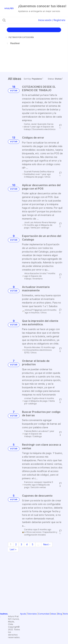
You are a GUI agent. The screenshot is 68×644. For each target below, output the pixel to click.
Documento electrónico (44, 129)
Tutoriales (32, 614)
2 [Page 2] (16, 544)
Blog (60, 614)
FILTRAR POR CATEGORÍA (20, 37)
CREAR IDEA (34, 30)
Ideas (53, 614)
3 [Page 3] (21, 544)
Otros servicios (34, 532)
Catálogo (37, 436)
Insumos (35, 313)
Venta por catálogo (40, 228)
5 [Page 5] (33, 544)
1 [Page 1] (11, 544)
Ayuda (23, 614)
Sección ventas (38, 487)
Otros (48, 177)
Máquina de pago (35, 177)
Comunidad (44, 614)
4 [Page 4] (27, 544)
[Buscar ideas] (21, 20)
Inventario (38, 279)
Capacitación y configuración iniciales (41, 533)
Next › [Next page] (47, 544)
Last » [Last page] (13, 549)
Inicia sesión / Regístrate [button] (52, 20)
